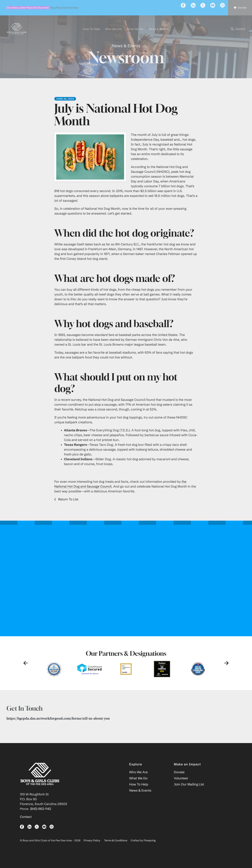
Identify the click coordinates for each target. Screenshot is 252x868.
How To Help (139, 791)
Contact (26, 824)
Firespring (150, 847)
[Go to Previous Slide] (26, 670)
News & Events (140, 797)
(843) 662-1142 (41, 816)
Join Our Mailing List (189, 791)
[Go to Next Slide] (226, 670)
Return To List (68, 506)
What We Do (138, 785)
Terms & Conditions (116, 847)
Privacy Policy (92, 847)
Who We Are (138, 779)
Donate (179, 779)
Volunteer (181, 785)
